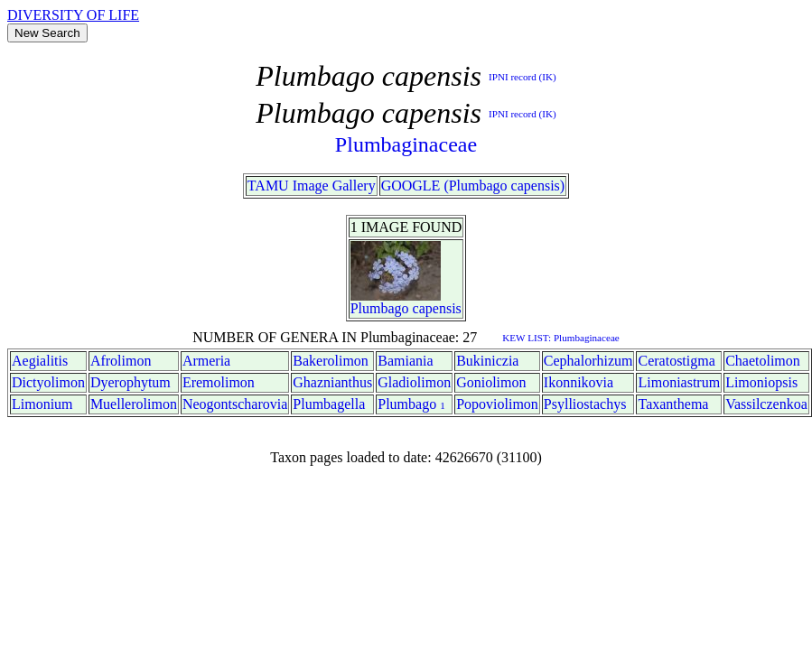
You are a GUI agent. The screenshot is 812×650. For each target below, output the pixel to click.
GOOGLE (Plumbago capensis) (473, 186)
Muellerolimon (134, 404)
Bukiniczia (487, 361)
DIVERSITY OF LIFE (73, 15)
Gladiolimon (414, 382)
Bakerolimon (331, 361)
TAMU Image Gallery (312, 186)
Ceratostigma (676, 361)
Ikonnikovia (579, 382)
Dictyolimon (48, 382)
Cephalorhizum (588, 361)
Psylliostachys (585, 404)
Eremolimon (219, 382)
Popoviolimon (497, 404)
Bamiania (405, 361)
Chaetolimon (763, 361)
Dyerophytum (131, 382)
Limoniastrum (679, 382)
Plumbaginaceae (406, 144)
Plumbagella (329, 404)
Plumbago (380, 308)
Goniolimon (491, 382)
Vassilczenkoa (766, 404)
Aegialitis (40, 361)
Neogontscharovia (235, 404)
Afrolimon (121, 361)
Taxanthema (673, 404)
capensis (437, 308)
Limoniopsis (761, 382)
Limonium (42, 404)
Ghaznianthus (332, 382)
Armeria (206, 361)
